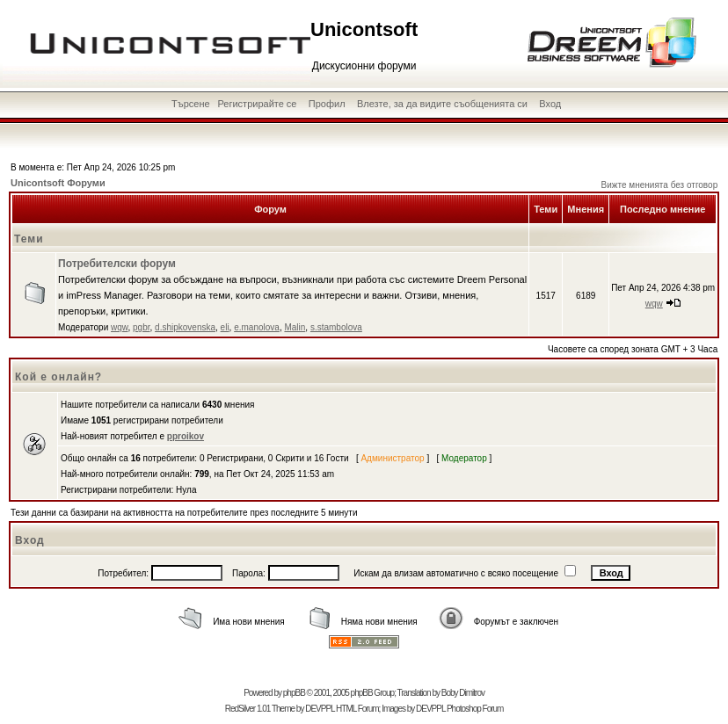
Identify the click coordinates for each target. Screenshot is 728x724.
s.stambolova (336, 327)
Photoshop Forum (475, 709)
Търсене (191, 104)
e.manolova (257, 327)
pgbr (141, 327)
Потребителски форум (117, 264)
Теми (29, 239)
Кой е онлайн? (58, 377)
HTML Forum (357, 709)
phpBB (294, 693)
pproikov (186, 436)
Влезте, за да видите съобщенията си (442, 104)
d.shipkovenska (185, 327)
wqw (119, 327)
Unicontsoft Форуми (58, 183)
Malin (295, 327)
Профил (327, 104)
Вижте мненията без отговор (660, 185)
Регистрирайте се (257, 104)
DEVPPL (320, 709)
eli (225, 327)
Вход (550, 104)
